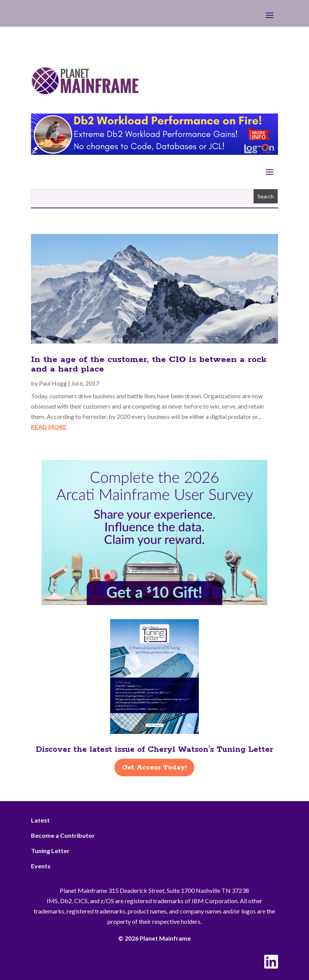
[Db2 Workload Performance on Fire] (154, 152)
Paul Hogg (53, 383)
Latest (40, 820)
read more (49, 427)
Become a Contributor (63, 835)
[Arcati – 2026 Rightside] (154, 603)
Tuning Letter (50, 851)
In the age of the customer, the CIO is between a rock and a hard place (149, 364)
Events (41, 866)
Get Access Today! (154, 767)
